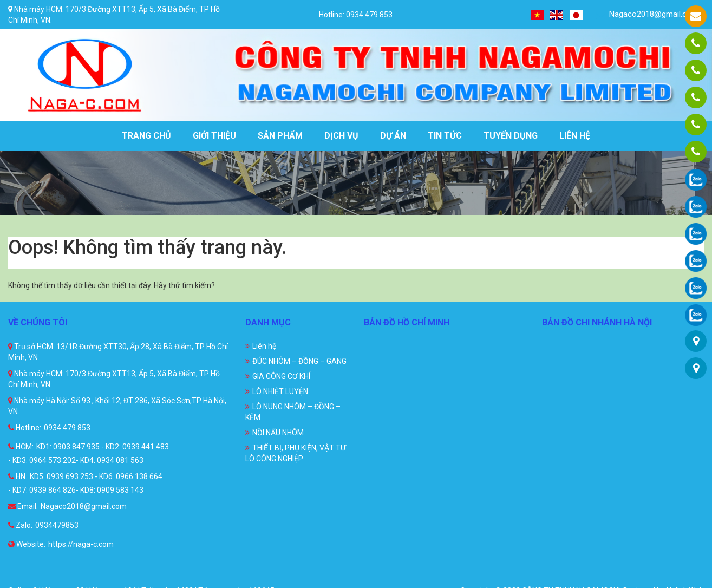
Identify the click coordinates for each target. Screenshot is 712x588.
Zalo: (20, 525)
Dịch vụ (341, 136)
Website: (27, 544)
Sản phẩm (280, 136)
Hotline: (25, 428)
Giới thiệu (214, 136)
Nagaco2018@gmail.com (647, 14)
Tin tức (445, 136)
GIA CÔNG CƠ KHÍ (281, 376)
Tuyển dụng (511, 136)
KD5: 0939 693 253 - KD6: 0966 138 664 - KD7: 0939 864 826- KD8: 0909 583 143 (85, 483)
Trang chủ (146, 136)
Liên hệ (575, 136)
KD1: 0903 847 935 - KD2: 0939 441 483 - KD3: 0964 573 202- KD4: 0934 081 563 (89, 453)
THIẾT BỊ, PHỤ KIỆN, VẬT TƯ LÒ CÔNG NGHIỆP (296, 453)
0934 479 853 (67, 428)
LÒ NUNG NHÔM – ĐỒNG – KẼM (293, 412)
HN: (18, 476)
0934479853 (57, 525)
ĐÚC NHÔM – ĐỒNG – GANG (299, 361)
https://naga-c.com (81, 544)
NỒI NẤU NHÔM (278, 433)
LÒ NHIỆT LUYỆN (280, 391)
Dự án (393, 136)
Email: (23, 506)
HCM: (21, 447)
